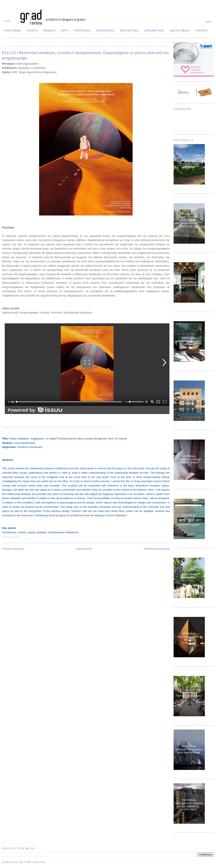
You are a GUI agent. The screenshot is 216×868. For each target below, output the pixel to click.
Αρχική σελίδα (84, 549)
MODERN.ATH (105, 31)
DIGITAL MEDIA (180, 31)
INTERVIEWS (82, 31)
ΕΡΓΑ (65, 31)
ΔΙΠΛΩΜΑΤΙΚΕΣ (154, 31)
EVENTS (32, 31)
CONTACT (202, 31)
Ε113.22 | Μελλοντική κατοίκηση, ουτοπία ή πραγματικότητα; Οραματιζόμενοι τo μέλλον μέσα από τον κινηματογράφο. (86, 55)
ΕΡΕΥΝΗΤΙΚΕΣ (129, 31)
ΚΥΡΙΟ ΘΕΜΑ (13, 31)
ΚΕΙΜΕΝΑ (49, 31)
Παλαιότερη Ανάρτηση (157, 549)
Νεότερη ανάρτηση (13, 549)
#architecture (13, 537)
